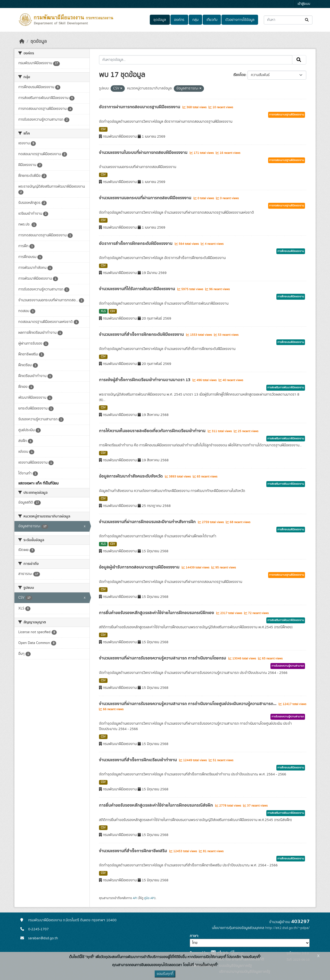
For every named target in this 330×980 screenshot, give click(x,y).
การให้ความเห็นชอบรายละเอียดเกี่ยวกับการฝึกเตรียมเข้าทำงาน (153, 431)
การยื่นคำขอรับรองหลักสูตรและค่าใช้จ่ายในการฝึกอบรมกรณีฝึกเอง (157, 613)
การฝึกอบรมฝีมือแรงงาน (291, 251)
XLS (103, 311)
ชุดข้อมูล (160, 20)
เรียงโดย (239, 75)
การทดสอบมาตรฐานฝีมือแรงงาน (287, 115)
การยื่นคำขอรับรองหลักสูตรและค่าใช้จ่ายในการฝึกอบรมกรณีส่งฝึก (156, 805)
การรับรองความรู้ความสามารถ (288, 666)
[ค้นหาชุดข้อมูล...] (288, 20)
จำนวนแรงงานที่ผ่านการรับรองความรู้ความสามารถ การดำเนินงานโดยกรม (163, 658)
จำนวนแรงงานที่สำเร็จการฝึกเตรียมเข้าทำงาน (138, 760)
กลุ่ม (195, 20)
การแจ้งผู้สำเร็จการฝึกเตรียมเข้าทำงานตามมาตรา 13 (145, 380)
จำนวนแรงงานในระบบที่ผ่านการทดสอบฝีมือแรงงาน (144, 153)
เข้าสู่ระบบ (304, 4)
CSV (103, 129)
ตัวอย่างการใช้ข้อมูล (240, 20)
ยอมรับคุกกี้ (165, 974)
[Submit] (307, 20)
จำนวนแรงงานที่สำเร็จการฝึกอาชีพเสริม (134, 851)
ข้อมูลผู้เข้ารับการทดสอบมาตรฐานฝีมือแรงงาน (140, 567)
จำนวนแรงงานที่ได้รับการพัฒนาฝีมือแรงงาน (138, 289)
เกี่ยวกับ (212, 20)
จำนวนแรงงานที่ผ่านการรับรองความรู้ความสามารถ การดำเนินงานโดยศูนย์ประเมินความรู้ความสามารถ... (188, 704)
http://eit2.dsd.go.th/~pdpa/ (287, 928)
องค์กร (179, 20)
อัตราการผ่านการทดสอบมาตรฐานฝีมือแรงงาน (140, 107)
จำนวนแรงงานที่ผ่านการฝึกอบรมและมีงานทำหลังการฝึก (148, 522)
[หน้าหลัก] (22, 41)
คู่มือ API (149, 898)
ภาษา (194, 936)
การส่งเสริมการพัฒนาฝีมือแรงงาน (286, 388)
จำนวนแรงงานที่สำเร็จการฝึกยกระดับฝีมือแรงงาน (142, 334)
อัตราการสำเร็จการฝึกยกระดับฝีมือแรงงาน (136, 244)
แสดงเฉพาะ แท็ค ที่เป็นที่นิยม (38, 483)
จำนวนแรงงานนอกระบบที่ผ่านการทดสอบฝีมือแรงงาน (146, 198)
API (135, 898)
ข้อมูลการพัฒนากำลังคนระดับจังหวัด (131, 476)
